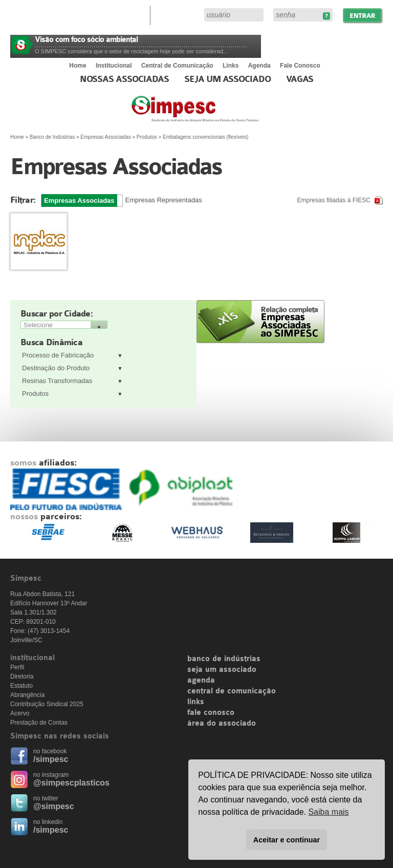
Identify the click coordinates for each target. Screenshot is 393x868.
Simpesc (220, 114)
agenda (201, 681)
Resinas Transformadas (57, 381)
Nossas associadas (125, 79)
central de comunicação (232, 691)
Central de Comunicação (177, 66)
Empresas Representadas (164, 200)
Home (78, 66)
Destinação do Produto (56, 368)
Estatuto (21, 686)
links (196, 702)
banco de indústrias (224, 659)
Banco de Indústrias (52, 137)
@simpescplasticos (71, 783)
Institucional (114, 66)
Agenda (259, 66)
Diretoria (22, 676)
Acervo (20, 713)
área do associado (222, 724)
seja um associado (222, 670)
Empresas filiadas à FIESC (334, 200)
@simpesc (54, 806)
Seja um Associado (227, 79)
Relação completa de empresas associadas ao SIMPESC (260, 322)
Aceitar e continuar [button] (287, 840)
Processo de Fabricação (58, 355)
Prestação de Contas (39, 723)
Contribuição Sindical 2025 (47, 704)
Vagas (300, 79)
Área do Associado (179, 14)
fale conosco (211, 713)
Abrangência (27, 695)
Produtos (35, 394)
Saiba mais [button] (328, 812)
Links (231, 66)
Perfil (17, 667)
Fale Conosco (300, 66)
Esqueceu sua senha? (326, 16)
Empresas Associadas (105, 137)
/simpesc (51, 759)
